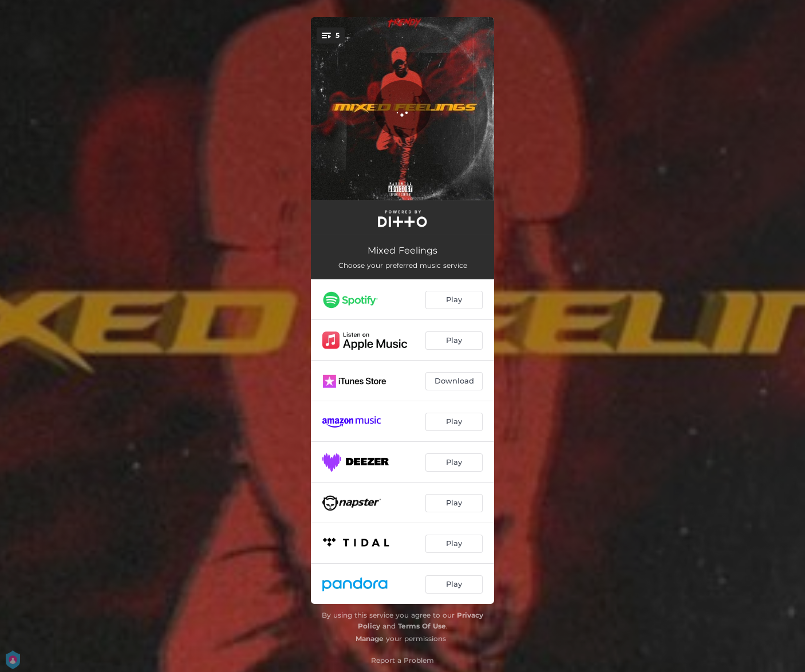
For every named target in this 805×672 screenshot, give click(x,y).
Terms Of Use (422, 626)
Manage (370, 639)
